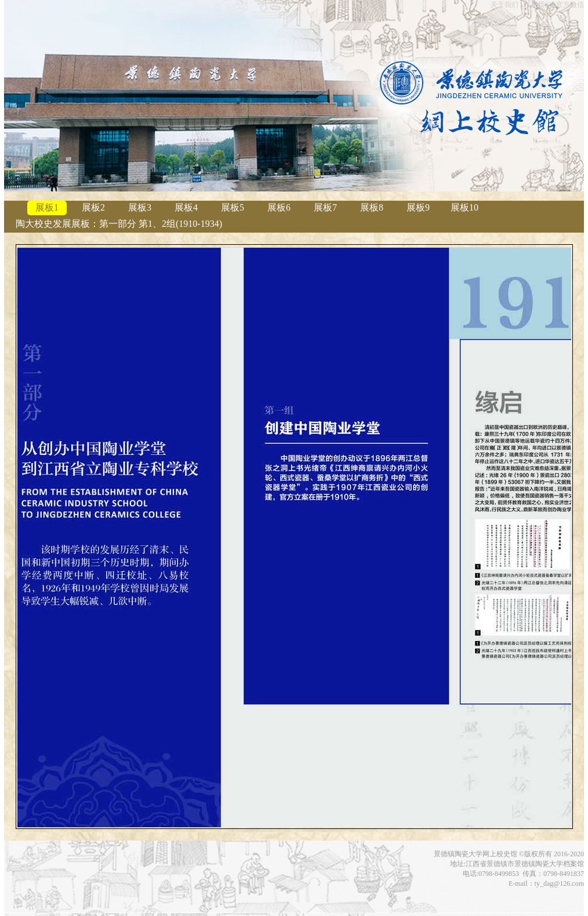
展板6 (279, 207)
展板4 (186, 207)
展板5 (233, 207)
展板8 (372, 207)
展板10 (464, 207)
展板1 (47, 207)
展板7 (325, 207)
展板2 (93, 207)
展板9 (418, 207)
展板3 (140, 207)
